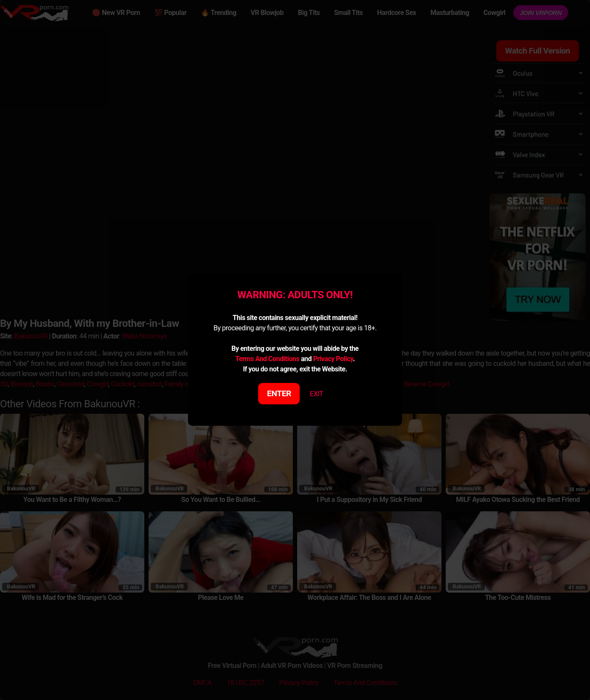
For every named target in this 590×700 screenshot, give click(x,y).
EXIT (317, 394)
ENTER (279, 393)
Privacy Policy (333, 359)
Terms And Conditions (267, 359)
